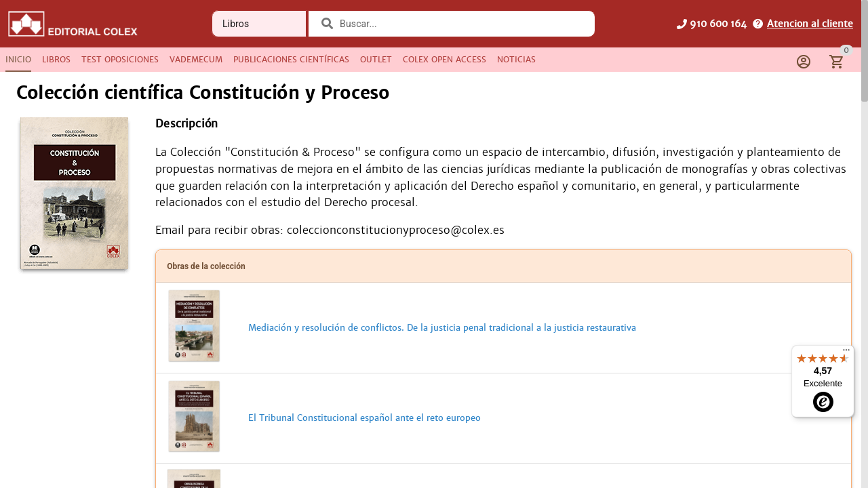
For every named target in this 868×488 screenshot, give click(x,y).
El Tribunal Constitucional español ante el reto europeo (364, 426)
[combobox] (460, 24)
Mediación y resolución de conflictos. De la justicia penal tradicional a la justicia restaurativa (442, 336)
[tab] (18, 60)
